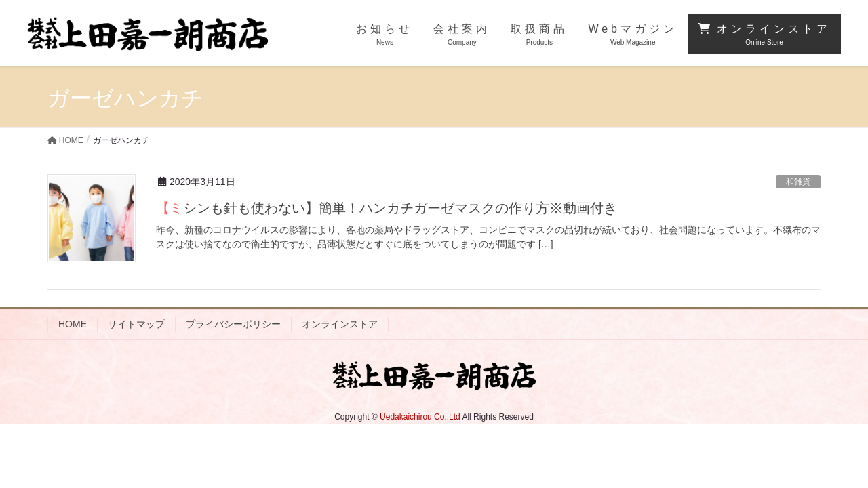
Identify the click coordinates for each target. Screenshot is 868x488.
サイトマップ (136, 324)
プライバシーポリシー (233, 324)
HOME (73, 324)
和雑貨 (798, 182)
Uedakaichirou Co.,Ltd (420, 417)
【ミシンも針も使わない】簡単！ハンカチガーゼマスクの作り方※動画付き (387, 208)
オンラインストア (340, 324)
